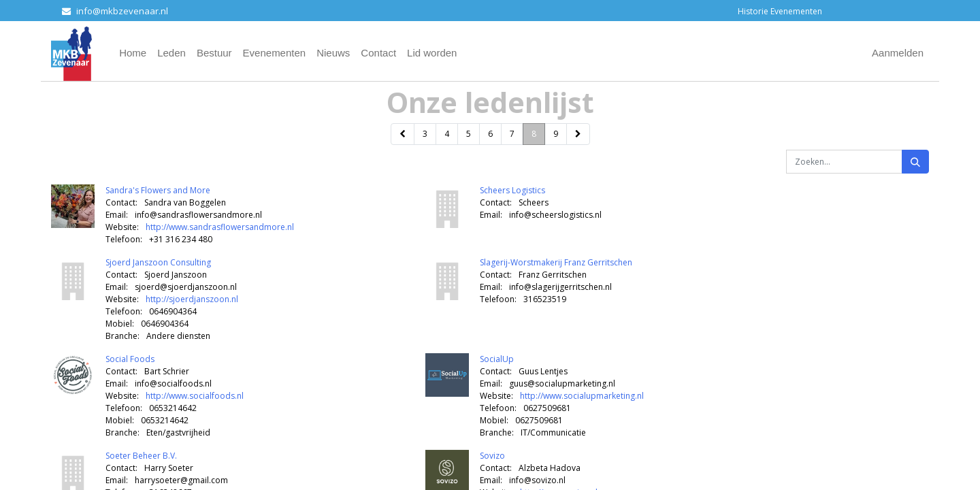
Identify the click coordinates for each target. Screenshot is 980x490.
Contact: (121, 202)
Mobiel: (120, 324)
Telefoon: (124, 239)
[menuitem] (133, 53)
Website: (122, 227)
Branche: (122, 336)
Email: (117, 215)
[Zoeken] (915, 162)
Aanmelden (898, 53)
